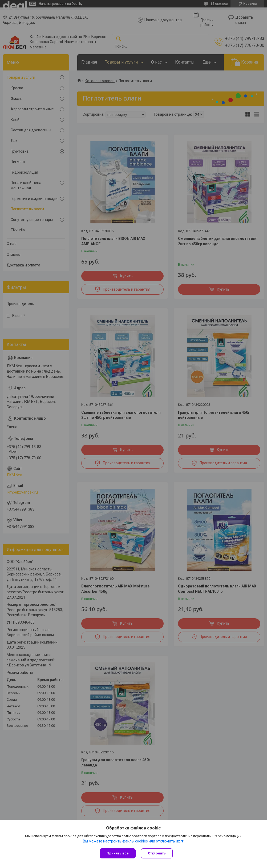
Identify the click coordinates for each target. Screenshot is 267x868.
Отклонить (157, 853)
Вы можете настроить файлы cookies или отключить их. (132, 841)
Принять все (118, 853)
